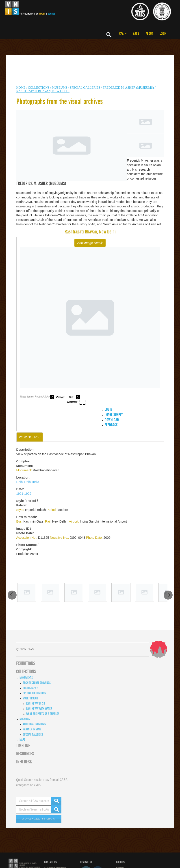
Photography (30, 688)
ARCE (136, 34)
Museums (25, 719)
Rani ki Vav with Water (39, 709)
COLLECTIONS (39, 88)
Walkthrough (30, 698)
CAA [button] (123, 34)
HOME (21, 88)
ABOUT (149, 34)
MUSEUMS (60, 88)
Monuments (26, 678)
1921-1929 (24, 494)
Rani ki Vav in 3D (36, 703)
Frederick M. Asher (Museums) (128, 88)
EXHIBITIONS (26, 664)
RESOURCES (25, 754)
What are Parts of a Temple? (43, 714)
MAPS (22, 740)
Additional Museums (34, 724)
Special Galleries (85, 88)
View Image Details (90, 243)
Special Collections (34, 693)
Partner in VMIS (32, 729)
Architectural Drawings (37, 683)
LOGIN (163, 34)
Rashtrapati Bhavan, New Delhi (43, 91)
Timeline (23, 746)
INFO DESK (24, 762)
